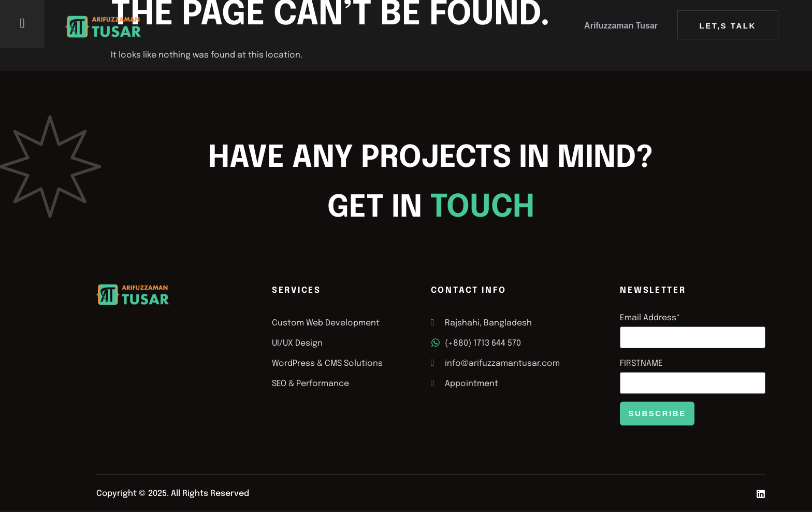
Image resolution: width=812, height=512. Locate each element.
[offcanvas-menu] (23, 23)
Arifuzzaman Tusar (621, 26)
